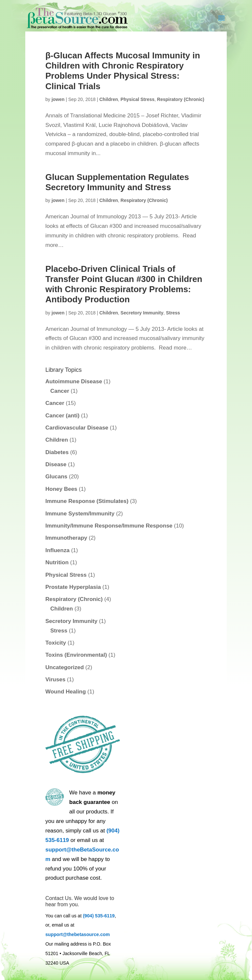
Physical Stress (137, 99)
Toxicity (56, 643)
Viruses (55, 680)
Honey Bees (61, 489)
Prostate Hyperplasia (73, 587)
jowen (58, 99)
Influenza (57, 550)
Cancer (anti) (62, 416)
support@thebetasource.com (77, 934)
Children (109, 99)
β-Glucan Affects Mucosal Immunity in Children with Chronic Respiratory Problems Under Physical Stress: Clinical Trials (123, 71)
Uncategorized (64, 667)
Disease (56, 464)
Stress (173, 313)
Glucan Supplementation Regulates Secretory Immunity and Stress (117, 182)
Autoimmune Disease (74, 381)
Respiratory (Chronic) (181, 99)
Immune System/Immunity (80, 514)
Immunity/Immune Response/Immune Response (109, 526)
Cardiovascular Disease (77, 428)
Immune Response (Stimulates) (87, 501)
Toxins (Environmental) (76, 655)
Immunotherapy (66, 538)
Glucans (56, 477)
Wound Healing (65, 692)
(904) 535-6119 (99, 916)
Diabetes (57, 452)
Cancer (60, 391)
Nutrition (57, 562)
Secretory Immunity (142, 313)
